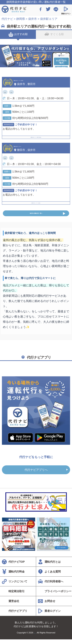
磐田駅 (7, 92)
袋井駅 (18, 92)
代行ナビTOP (17, 566)
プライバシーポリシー (58, 596)
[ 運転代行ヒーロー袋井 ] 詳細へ (36, 135)
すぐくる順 (54, 34)
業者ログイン (53, 615)
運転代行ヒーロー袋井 (30, 80)
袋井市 (21, 84)
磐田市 (31, 84)
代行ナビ (35, 637)
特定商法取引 (17, 596)
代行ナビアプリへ (36, 474)
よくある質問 (53, 576)
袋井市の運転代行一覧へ (36, 216)
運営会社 (14, 606)
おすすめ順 (18, 34)
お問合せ (50, 606)
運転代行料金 (17, 576)
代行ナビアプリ (18, 615)
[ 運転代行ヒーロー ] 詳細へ (36, 201)
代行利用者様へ (54, 586)
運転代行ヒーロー (27, 146)
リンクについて (18, 586)
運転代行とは (53, 566)
